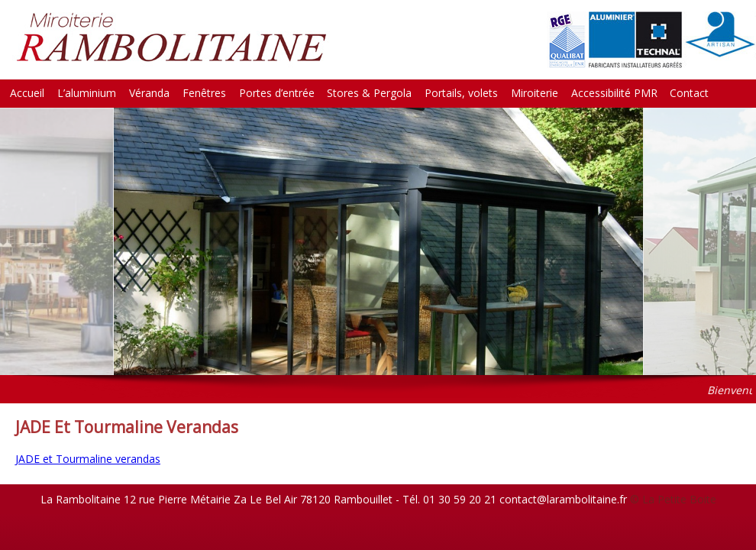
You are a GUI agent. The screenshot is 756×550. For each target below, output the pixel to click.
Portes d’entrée (277, 93)
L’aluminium (87, 93)
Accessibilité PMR (614, 93)
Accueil (27, 93)
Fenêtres (204, 93)
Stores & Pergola (369, 93)
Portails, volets (461, 93)
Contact (689, 93)
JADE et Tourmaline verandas (88, 459)
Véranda (149, 93)
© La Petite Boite (673, 499)
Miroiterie (535, 93)
